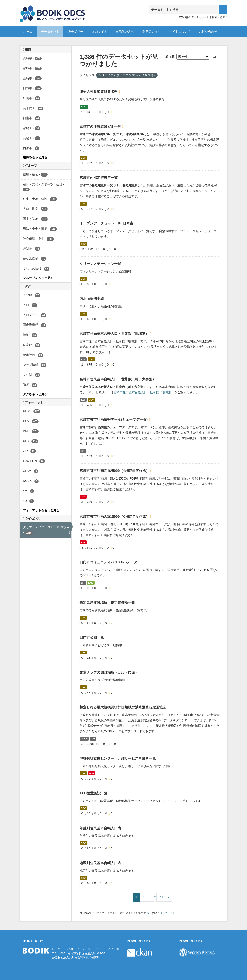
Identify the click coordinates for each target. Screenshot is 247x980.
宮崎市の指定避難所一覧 (99, 178)
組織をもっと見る (35, 157)
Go (215, 57)
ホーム (28, 32)
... (155, 896)
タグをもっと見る (35, 394)
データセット (50, 32)
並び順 (170, 57)
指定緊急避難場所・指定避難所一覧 (107, 603)
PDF (83, 497)
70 (161, 897)
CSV (83, 158)
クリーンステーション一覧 (100, 264)
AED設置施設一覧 (94, 793)
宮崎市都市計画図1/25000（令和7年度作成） (115, 471)
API (149, 913)
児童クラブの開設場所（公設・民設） (109, 672)
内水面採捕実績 (92, 299)
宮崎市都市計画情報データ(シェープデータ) (114, 420)
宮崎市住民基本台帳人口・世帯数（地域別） (115, 334)
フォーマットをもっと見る (41, 510)
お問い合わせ (208, 32)
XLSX (84, 107)
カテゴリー (76, 32)
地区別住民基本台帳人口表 (100, 863)
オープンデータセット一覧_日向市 (106, 223)
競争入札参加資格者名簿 (99, 92)
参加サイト (99, 32)
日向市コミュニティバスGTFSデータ (109, 562)
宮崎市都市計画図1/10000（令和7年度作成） (115, 517)
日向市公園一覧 (92, 637)
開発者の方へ (151, 32)
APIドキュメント (168, 913)
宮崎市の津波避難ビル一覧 (101, 127)
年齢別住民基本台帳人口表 (100, 828)
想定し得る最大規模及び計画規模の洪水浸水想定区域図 (123, 707)
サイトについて (180, 32)
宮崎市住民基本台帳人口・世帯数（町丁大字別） (118, 379)
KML (91, 583)
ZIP (83, 451)
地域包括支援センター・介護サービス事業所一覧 (118, 758)
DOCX (84, 739)
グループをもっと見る (38, 278)
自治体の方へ (125, 32)
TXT (83, 359)
